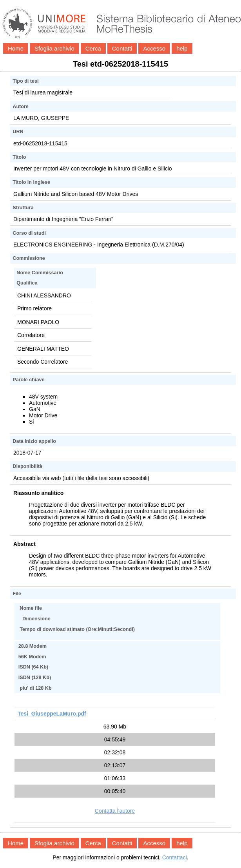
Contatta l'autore (115, 811)
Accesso (154, 48)
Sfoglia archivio (54, 48)
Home (16, 48)
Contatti (122, 48)
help (182, 48)
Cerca (93, 48)
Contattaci (175, 857)
